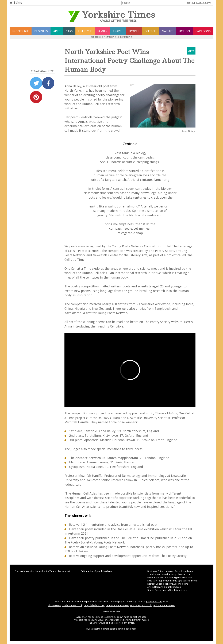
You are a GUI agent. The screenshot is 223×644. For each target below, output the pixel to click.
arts (57, 31)
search (126, 3)
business (41, 31)
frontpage (21, 31)
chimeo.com (54, 605)
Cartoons (203, 31)
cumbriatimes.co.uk (72, 605)
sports (134, 31)
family (102, 31)
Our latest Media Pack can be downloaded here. (112, 629)
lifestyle (85, 31)
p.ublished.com (154, 601)
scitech (151, 31)
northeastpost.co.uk (141, 605)
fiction (184, 31)
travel (118, 31)
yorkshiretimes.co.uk (164, 605)
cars (69, 31)
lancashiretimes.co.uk (117, 605)
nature (168, 31)
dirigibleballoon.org (94, 605)
